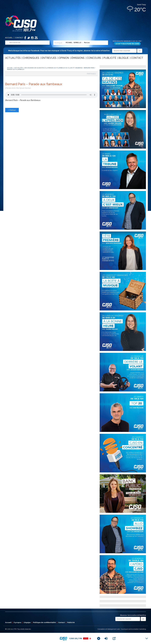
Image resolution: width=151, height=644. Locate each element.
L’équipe (27, 622)
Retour (12, 110)
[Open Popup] (114, 638)
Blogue (124, 58)
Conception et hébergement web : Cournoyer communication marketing (122, 629)
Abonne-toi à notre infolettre (133, 615)
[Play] (99, 638)
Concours (94, 58)
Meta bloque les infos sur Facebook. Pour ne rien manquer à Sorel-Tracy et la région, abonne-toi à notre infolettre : (75, 51)
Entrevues (49, 58)
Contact (19, 38)
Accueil (9, 38)
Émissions (78, 58)
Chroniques (31, 58)
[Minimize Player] (147, 638)
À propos (17, 622)
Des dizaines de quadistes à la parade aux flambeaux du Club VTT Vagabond (53, 68)
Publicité (110, 58)
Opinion (64, 58)
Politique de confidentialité (44, 622)
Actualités (13, 58)
